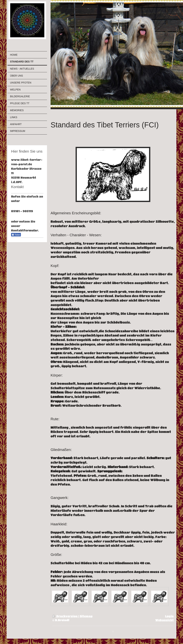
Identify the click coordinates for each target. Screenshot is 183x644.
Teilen (16, 235)
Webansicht (165, 620)
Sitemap (86, 616)
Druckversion (65, 616)
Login (169, 616)
